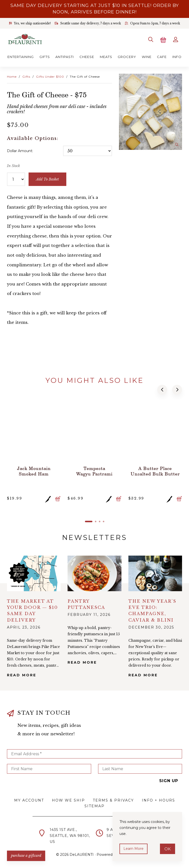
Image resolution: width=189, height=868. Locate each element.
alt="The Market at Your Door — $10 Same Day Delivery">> (34, 573)
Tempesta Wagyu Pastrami (94, 471)
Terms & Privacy (113, 800)
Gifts (45, 57)
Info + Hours (158, 800)
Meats (106, 57)
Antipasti (65, 57)
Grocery (127, 57)
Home (12, 77)
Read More (22, 675)
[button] (162, 390)
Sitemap (94, 806)
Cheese (87, 57)
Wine (147, 57)
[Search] (151, 40)
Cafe (162, 57)
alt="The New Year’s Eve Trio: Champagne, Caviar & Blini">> (155, 573)
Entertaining (21, 57)
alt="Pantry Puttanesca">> (94, 573)
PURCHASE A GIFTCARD (26, 856)
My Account (29, 800)
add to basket (47, 179)
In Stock (13, 166)
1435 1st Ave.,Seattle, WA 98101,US (70, 836)
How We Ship (68, 800)
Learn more (133, 849)
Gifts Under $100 (50, 77)
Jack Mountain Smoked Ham (34, 471)
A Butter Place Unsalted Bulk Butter (155, 471)
